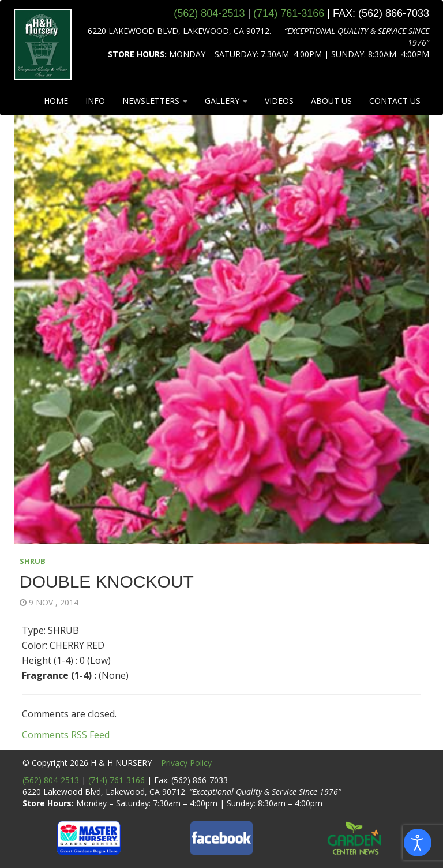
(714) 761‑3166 (289, 13)
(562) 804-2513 (51, 780)
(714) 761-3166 (117, 780)
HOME (56, 101)
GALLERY (226, 101)
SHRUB (33, 561)
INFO (95, 101)
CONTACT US (395, 101)
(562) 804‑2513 (209, 13)
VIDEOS (279, 101)
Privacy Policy (186, 763)
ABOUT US (331, 101)
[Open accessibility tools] (418, 843)
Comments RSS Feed (66, 735)
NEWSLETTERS (155, 101)
